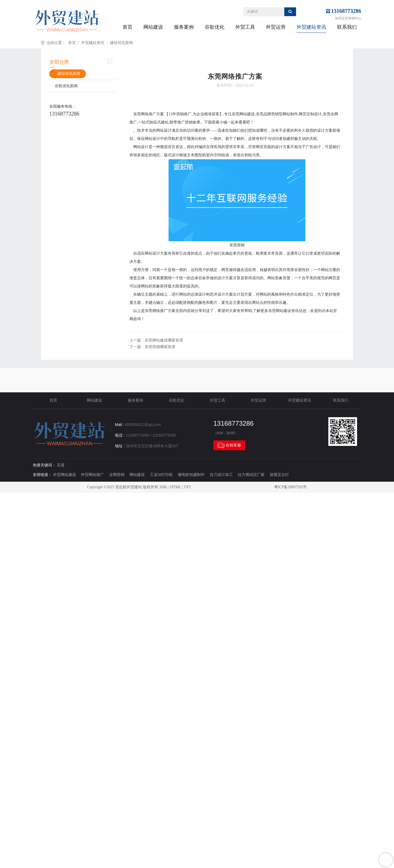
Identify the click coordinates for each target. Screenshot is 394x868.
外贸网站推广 (92, 475)
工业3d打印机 (161, 475)
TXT (187, 487)
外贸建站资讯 (311, 27)
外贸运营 (276, 27)
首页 (128, 27)
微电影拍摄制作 (191, 475)
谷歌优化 (215, 27)
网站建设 (153, 27)
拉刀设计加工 (221, 475)
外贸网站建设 (65, 475)
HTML (176, 487)
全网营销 (117, 475)
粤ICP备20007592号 (291, 487)
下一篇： (152, 347)
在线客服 (229, 445)
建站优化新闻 (121, 43)
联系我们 (347, 27)
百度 (61, 465)
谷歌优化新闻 (66, 86)
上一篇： (156, 340)
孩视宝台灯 (279, 475)
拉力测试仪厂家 (251, 475)
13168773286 (346, 11)
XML (163, 487)
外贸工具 (245, 27)
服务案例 (184, 27)
